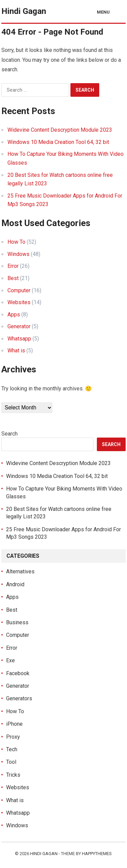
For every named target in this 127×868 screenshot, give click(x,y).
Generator (19, 326)
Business (17, 622)
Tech (12, 749)
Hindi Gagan (24, 11)
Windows (18, 254)
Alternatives (20, 571)
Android (15, 584)
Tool (11, 762)
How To (16, 242)
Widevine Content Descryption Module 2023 (60, 130)
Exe (10, 660)
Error (13, 266)
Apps (14, 315)
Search (9, 434)
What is (16, 350)
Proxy (13, 737)
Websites (19, 302)
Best (13, 278)
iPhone (14, 724)
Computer (19, 290)
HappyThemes (97, 854)
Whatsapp (19, 339)
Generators (19, 698)
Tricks (13, 775)
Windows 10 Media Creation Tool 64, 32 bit (58, 142)
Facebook (18, 673)
